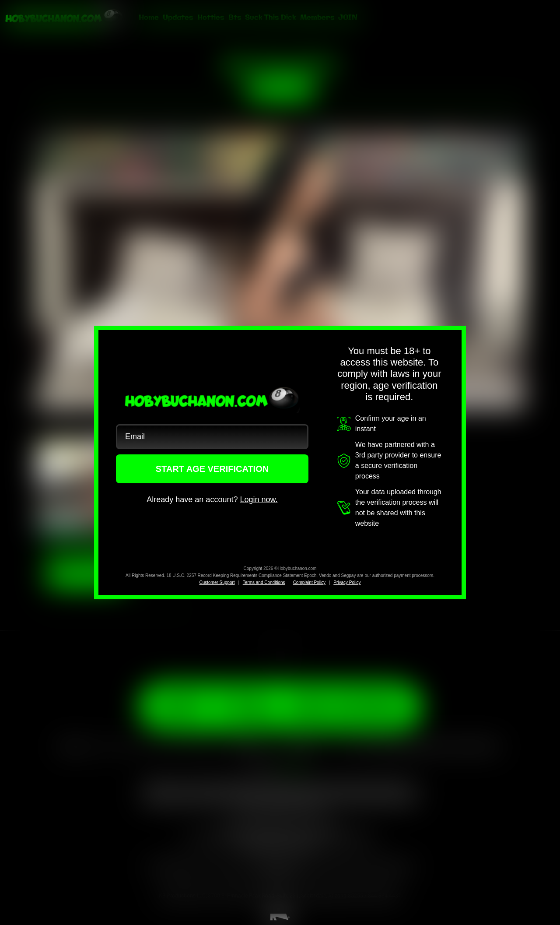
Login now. (259, 499)
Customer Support (217, 582)
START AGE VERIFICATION (212, 469)
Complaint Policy (309, 582)
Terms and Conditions (264, 582)
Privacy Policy (347, 582)
